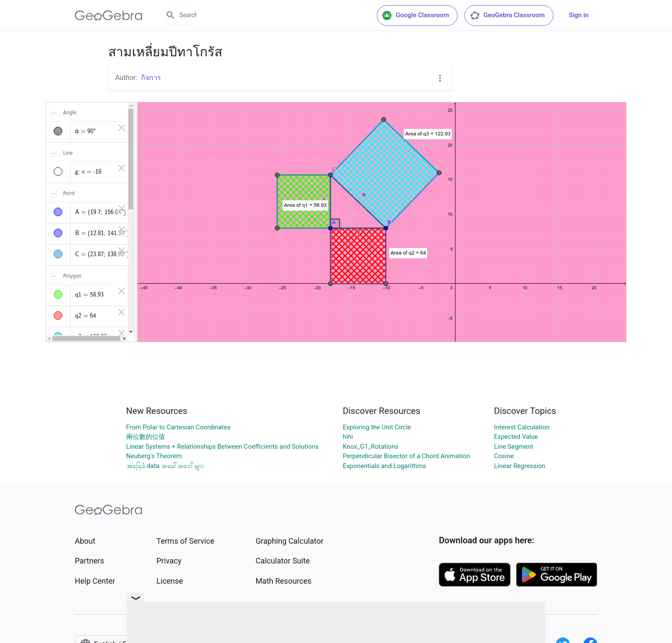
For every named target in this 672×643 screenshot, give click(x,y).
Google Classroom (415, 15)
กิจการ (151, 78)
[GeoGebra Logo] (108, 15)
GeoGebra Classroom (507, 15)
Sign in (579, 15)
